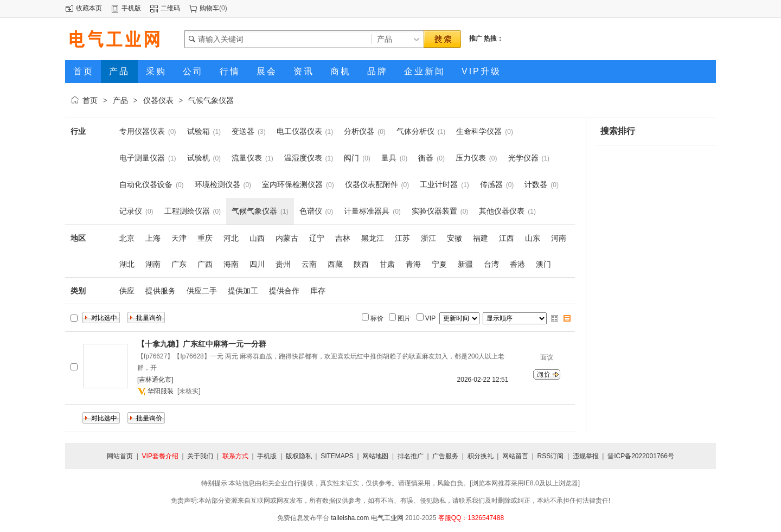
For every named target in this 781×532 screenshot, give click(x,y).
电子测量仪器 (142, 158)
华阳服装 (161, 391)
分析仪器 (359, 131)
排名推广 (411, 456)
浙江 (428, 238)
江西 (507, 238)
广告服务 (445, 456)
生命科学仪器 (479, 131)
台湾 (491, 264)
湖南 (153, 264)
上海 (153, 238)
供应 (127, 291)
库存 (318, 291)
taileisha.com (350, 518)
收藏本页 (89, 8)
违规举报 (586, 456)
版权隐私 (299, 456)
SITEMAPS (337, 456)
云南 (309, 264)
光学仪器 (523, 158)
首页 (90, 100)
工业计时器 (439, 184)
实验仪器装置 (434, 211)
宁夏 (439, 264)
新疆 (465, 264)
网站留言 (515, 456)
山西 (257, 238)
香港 (517, 264)
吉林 (343, 238)
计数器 (536, 184)
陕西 (361, 264)
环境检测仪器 (217, 184)
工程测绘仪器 (187, 211)
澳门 (543, 264)
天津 (179, 238)
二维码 (170, 8)
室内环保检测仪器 (292, 184)
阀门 (351, 158)
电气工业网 (387, 518)
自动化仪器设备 (146, 184)
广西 (205, 264)
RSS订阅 (551, 456)
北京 (127, 238)
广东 (179, 264)
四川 (257, 264)
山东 (533, 238)
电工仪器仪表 (299, 131)
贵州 (283, 264)
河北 (231, 238)
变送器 (243, 131)
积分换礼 (481, 456)
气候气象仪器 (211, 100)
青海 (413, 264)
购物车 (209, 8)
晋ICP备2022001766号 (641, 456)
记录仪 (131, 211)
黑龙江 (373, 238)
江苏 (402, 238)
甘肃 (387, 264)
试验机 (199, 158)
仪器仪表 (158, 100)
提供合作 (284, 291)
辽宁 (317, 238)
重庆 (205, 238)
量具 (389, 158)
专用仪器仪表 (142, 131)
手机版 (131, 8)
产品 (120, 100)
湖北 (127, 264)
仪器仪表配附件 (372, 184)
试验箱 (199, 131)
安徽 (454, 238)
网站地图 (375, 456)
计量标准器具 (367, 211)
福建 (481, 238)
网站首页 (120, 456)
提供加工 (243, 291)
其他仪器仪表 (502, 211)
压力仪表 (471, 158)
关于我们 (200, 456)
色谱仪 (311, 211)
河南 (559, 238)
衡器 (426, 158)
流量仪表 (247, 158)
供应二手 (202, 291)
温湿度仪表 (303, 158)
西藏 (335, 264)
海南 (231, 264)
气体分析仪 (415, 131)
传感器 (491, 184)
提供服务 (161, 291)
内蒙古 (287, 238)
